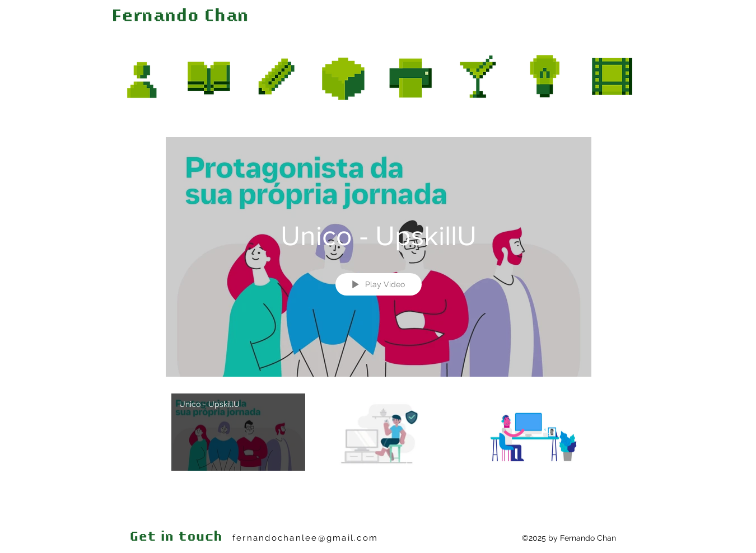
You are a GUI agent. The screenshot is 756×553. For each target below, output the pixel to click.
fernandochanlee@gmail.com (305, 538)
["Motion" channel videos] (379, 446)
